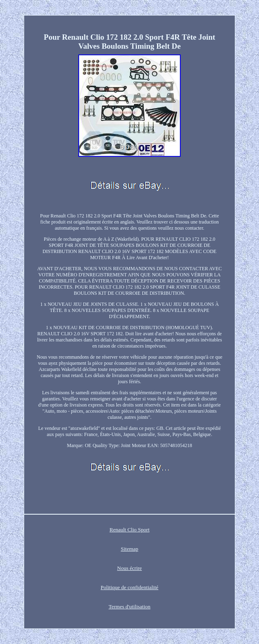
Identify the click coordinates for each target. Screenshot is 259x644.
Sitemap (130, 549)
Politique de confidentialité (130, 587)
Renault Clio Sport (129, 530)
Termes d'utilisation (129, 607)
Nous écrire (129, 568)
